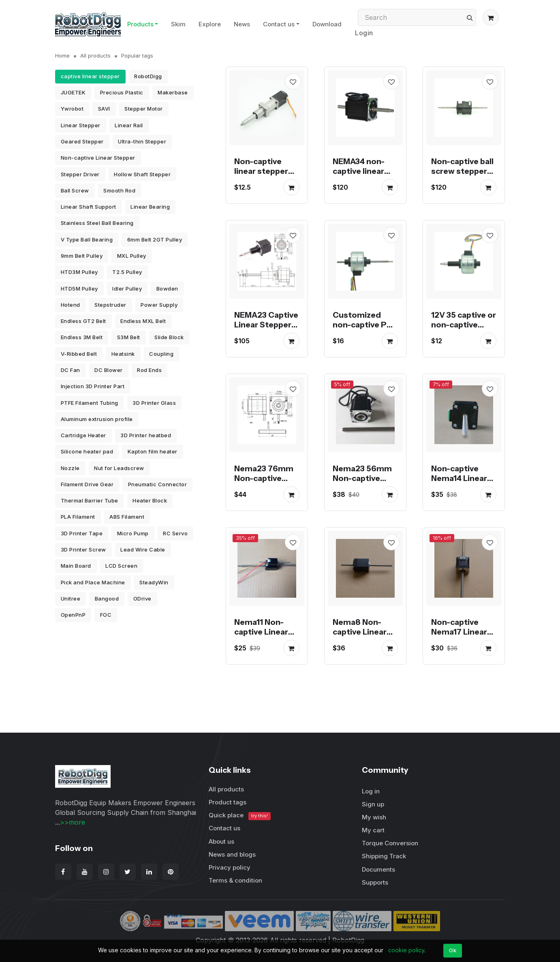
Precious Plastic (122, 92)
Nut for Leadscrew (119, 468)
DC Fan (71, 370)
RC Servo (175, 533)
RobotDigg (148, 76)
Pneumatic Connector (158, 484)
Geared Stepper (82, 141)
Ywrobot (72, 109)
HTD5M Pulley (79, 289)
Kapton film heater (153, 451)
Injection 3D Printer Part (93, 386)
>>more (73, 822)
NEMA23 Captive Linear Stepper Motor (266, 325)
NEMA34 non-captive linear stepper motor (361, 171)
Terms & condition (235, 880)
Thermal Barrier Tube (90, 500)
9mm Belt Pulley (82, 256)
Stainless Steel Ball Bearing (97, 223)
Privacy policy (230, 867)
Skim (178, 24)
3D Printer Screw (83, 549)
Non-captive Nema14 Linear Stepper (459, 478)
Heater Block (150, 500)
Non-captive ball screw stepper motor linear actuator (462, 176)
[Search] (417, 17)
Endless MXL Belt (143, 321)
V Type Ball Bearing (87, 239)
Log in (371, 791)
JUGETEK (73, 92)
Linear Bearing (150, 207)
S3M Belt (129, 337)
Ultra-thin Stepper (142, 141)
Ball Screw (75, 190)
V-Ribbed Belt (79, 354)
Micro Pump (133, 533)
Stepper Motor (144, 109)
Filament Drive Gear (87, 484)
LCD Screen (121, 566)
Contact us (279, 24)
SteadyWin (154, 582)
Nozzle (70, 468)
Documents (378, 869)
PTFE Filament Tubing (90, 403)
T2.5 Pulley (127, 272)
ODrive (142, 599)
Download (327, 24)
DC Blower (109, 370)
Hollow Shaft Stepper (142, 174)
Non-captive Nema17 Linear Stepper (459, 632)
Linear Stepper (81, 125)
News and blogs (232, 854)
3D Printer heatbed (146, 435)
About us (221, 841)
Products (140, 24)
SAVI (104, 109)
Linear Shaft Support (89, 207)
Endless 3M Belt (82, 337)
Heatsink (123, 354)
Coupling (161, 354)
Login (364, 33)
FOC (106, 615)
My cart (373, 830)
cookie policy (406, 950)
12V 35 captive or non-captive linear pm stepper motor (464, 329)
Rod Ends (149, 370)
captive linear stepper (90, 76)
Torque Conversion (390, 843)
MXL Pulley (132, 256)
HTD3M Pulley (79, 272)
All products (95, 56)
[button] (491, 17)
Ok (453, 950)
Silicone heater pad (87, 451)
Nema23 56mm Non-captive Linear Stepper (362, 478)
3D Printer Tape (82, 533)
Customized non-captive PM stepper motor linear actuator (363, 329)
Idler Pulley (127, 289)
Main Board (76, 566)
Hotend (71, 305)
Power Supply (159, 305)
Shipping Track (384, 856)
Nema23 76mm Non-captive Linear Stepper (264, 478)
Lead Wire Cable (143, 549)
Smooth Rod (119, 190)
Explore (210, 24)
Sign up (373, 804)
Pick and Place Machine (93, 582)
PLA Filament (78, 517)
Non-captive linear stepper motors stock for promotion (262, 176)
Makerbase (173, 92)
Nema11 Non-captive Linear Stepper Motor (263, 632)
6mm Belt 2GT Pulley (155, 239)
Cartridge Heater (83, 435)
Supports (375, 882)
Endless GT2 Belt (83, 321)
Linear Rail (129, 125)
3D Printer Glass (154, 403)
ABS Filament (127, 517)
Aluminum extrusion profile (97, 419)
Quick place (240, 816)
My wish (374, 817)
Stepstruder (110, 305)
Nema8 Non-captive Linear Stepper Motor (361, 632)
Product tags (228, 802)
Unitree (71, 599)
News (242, 24)
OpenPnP (73, 615)
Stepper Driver (80, 174)
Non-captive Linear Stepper (98, 158)
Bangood (107, 599)
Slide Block (169, 337)
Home (62, 56)
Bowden (167, 289)
